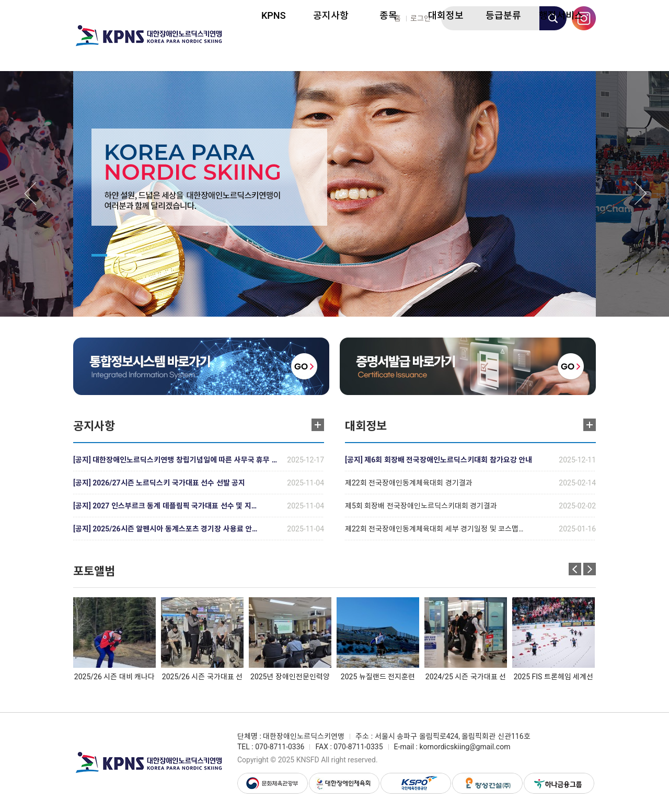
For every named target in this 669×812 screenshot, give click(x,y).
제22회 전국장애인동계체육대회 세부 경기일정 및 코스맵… (434, 529)
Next (641, 194)
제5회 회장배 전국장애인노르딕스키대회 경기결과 (421, 506)
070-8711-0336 (280, 747)
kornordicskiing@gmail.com (465, 747)
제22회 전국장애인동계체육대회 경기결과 (409, 483)
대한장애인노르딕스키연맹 (149, 36)
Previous (30, 194)
